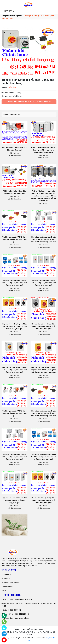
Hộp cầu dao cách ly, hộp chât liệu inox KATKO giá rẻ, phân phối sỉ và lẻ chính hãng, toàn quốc (15, 370)
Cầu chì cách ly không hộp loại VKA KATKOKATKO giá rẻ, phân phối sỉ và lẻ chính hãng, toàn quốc (43, 457)
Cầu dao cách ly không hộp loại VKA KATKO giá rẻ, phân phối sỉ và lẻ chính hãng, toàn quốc (43, 283)
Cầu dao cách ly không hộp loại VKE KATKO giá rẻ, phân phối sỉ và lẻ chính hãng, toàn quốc (14, 283)
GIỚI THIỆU (6, 579)
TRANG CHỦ (9, 11)
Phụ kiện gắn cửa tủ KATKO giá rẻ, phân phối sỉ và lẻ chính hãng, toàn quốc (14, 239)
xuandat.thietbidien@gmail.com (18, 618)
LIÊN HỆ (4, 591)
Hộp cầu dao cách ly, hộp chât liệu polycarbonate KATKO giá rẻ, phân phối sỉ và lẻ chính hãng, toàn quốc (43, 370)
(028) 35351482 (15, 610)
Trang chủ (5, 16)
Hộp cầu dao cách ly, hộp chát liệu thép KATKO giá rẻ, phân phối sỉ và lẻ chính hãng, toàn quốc (15, 326)
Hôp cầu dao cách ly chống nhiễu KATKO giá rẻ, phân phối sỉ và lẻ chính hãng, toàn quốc (43, 326)
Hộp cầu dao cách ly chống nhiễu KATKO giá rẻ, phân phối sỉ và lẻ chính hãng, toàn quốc (43, 500)
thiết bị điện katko (17, 16)
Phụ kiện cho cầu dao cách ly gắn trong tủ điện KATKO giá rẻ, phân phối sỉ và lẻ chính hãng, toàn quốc (43, 239)
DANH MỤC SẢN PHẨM (10, 583)
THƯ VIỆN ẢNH (7, 587)
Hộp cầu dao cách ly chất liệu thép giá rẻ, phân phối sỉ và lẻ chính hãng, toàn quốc (14, 500)
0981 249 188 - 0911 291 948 (25, 102)
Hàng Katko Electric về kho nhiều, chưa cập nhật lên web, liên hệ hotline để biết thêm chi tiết (44, 150)
